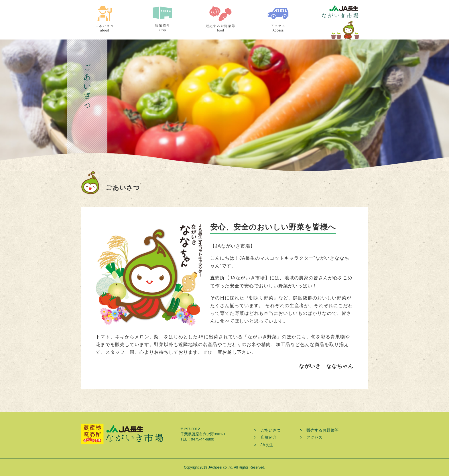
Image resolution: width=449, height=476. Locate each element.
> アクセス (311, 437)
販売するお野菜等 (226, 23)
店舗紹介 (168, 23)
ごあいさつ (110, 23)
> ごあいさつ (267, 430)
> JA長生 (264, 445)
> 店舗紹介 (265, 437)
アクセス (284, 23)
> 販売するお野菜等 (319, 430)
